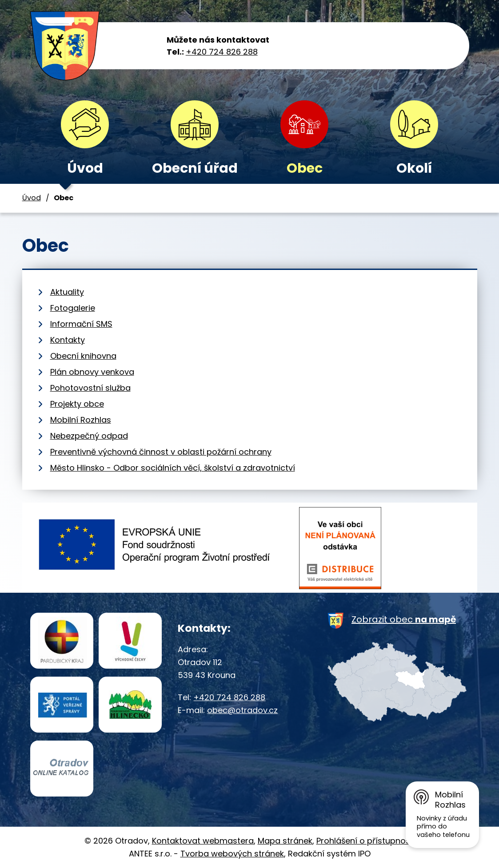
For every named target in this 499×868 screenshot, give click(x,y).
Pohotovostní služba (90, 388)
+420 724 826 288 (222, 52)
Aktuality (67, 292)
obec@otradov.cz (242, 710)
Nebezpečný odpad (89, 436)
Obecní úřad (195, 168)
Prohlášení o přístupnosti (366, 841)
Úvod (85, 168)
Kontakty (68, 340)
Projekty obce (77, 404)
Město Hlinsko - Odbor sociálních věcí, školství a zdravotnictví (173, 468)
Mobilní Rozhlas (81, 420)
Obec (305, 168)
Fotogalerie (73, 308)
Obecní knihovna (83, 356)
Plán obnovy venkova (92, 372)
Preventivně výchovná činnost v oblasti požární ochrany (161, 452)
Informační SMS (81, 324)
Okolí (414, 168)
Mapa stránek (285, 841)
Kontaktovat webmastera (203, 841)
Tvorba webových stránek (232, 854)
